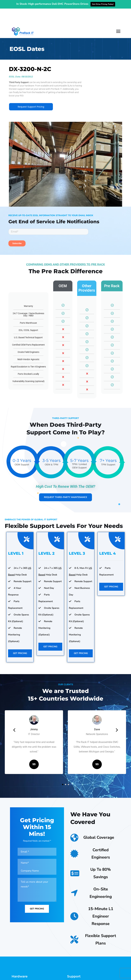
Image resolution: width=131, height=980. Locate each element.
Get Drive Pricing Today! (103, 4)
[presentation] (14, 713)
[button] (63, 768)
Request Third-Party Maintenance (65, 481)
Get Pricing (20, 637)
